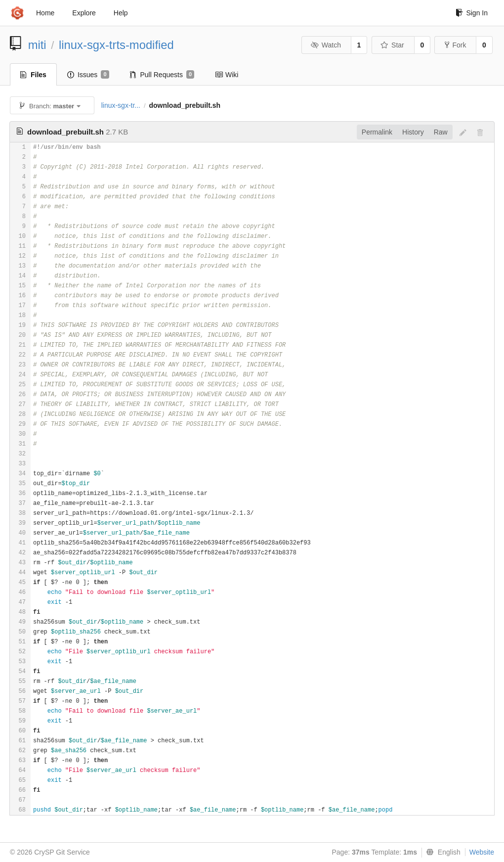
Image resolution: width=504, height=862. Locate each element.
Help (121, 13)
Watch (326, 45)
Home (45, 13)
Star (392, 45)
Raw (441, 132)
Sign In (472, 13)
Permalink (377, 132)
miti (37, 45)
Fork (455, 45)
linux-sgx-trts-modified (116, 45)
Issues (88, 75)
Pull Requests (162, 75)
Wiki (227, 75)
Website (482, 852)
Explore (84, 13)
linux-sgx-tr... (121, 105)
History (413, 132)
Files (33, 75)
